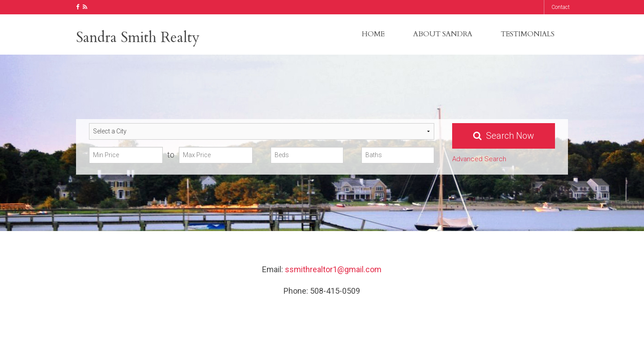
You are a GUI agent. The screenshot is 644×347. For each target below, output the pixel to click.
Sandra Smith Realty (138, 38)
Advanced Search (479, 159)
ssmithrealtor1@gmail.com (333, 269)
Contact (561, 7)
